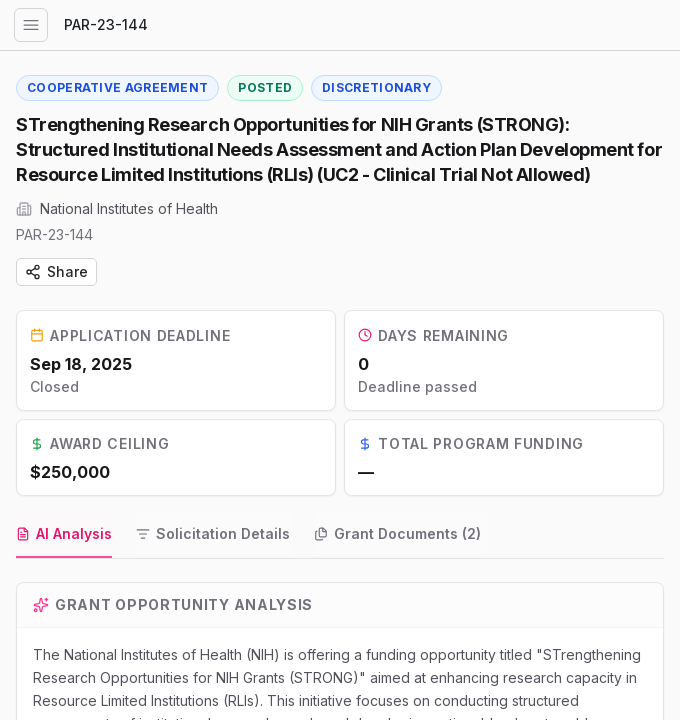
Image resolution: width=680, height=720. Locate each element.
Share (56, 271)
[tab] (64, 538)
